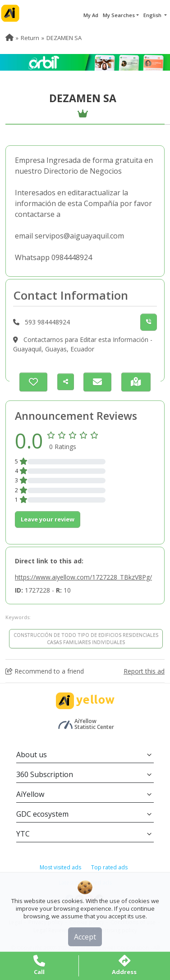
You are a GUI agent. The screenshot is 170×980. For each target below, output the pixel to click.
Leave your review (48, 519)
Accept (85, 937)
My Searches (119, 15)
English (153, 15)
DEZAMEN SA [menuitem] (64, 38)
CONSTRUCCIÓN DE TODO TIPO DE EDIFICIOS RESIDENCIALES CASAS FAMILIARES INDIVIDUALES (86, 638)
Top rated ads (109, 867)
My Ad (91, 15)
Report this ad (144, 671)
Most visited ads (60, 867)
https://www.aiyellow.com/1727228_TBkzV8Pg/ (83, 577)
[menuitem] (9, 38)
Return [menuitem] (30, 38)
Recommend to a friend (45, 671)
